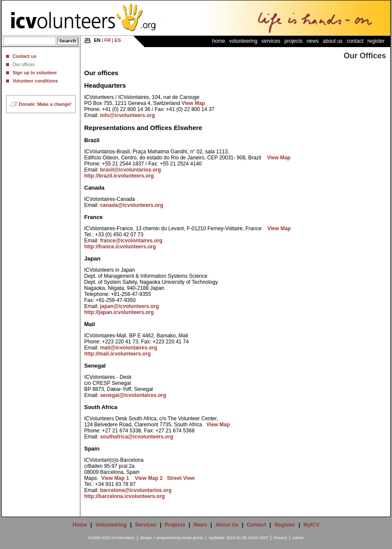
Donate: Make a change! (45, 104)
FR (108, 40)
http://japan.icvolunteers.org (119, 312)
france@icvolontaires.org (131, 241)
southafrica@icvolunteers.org (137, 437)
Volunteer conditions (35, 81)
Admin (298, 538)
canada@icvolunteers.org (132, 205)
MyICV (311, 525)
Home (218, 41)
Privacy (280, 538)
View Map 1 (115, 478)
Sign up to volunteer (35, 73)
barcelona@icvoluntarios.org (136, 490)
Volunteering (243, 41)
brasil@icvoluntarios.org (131, 170)
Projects (294, 41)
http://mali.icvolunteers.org (117, 354)
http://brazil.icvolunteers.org (119, 176)
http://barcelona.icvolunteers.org (125, 496)
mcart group (192, 538)
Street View (181, 478)
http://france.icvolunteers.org (120, 247)
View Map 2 (149, 478)
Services (271, 41)
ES (118, 40)
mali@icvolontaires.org (129, 348)
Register (376, 41)
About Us (333, 41)
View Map (193, 103)
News (313, 41)
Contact (355, 41)
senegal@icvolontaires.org (133, 395)
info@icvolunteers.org (128, 115)
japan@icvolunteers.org (130, 306)
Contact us (24, 56)
